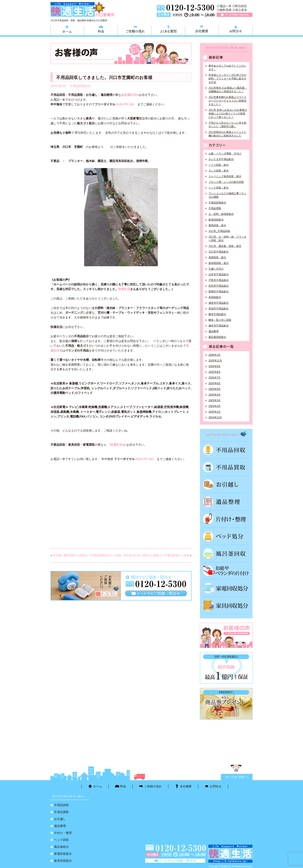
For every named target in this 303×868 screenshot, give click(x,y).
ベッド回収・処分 (219, 188)
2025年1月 (215, 412)
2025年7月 (215, 378)
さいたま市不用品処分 (221, 159)
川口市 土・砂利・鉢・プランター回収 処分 (227, 239)
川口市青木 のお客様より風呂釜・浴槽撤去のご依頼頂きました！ (228, 90)
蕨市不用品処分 (217, 314)
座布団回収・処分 (219, 263)
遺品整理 (214, 331)
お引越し (226, 484)
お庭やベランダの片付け (226, 571)
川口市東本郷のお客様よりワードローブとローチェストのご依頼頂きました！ (227, 101)
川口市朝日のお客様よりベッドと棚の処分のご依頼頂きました (227, 134)
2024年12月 (215, 417)
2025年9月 (215, 366)
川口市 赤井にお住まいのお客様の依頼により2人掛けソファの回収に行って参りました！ (228, 114)
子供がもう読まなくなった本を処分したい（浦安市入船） (227, 125)
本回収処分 (215, 297)
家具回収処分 (216, 220)
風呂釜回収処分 (217, 337)
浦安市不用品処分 (219, 303)
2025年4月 (215, 395)
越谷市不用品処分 (219, 326)
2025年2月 (215, 406)
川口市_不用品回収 (219, 231)
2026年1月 (215, 355)
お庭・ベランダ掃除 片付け (225, 154)
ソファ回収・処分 (219, 165)
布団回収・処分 (217, 257)
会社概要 (202, 31)
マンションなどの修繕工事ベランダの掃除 (227, 195)
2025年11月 (215, 361)
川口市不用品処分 (219, 252)
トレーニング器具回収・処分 (225, 176)
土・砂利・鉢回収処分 (221, 214)
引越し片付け (216, 269)
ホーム (67, 31)
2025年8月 (215, 372)
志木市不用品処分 (219, 274)
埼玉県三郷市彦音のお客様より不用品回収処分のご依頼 (87, 555)
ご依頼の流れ (135, 31)
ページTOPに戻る (237, 777)
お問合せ (236, 31)
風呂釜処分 (226, 554)
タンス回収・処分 (219, 171)
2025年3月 (215, 400)
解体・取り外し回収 (220, 320)
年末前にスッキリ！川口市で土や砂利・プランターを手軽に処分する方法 (227, 79)
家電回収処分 (226, 588)
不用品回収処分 (80, 86)
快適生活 (124, 289)
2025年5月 (215, 389)
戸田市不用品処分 (219, 280)
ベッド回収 (226, 536)
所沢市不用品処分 (219, 286)
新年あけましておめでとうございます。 (227, 68)
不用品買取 (215, 208)
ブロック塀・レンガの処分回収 (226, 182)
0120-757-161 (125, 104)
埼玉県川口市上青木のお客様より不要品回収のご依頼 (156, 555)
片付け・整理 (226, 519)
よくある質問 (168, 31)
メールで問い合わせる (235, 15)
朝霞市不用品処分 (219, 292)
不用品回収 (226, 450)
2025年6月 (215, 383)
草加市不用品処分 (219, 309)
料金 (101, 31)
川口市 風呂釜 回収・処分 (225, 246)
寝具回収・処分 (217, 225)
